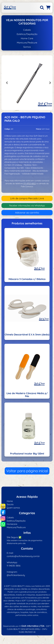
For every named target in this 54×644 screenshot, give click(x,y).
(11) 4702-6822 (30, 183)
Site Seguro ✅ (14, 537)
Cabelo (27, 30)
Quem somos (13, 508)
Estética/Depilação (27, 34)
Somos (27, 47)
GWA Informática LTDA (33, 626)
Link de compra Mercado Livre (27, 198)
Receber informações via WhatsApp (27, 206)
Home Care (27, 38)
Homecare (12, 524)
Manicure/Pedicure (27, 43)
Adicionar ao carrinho (27, 213)
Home (10, 501)
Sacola (10, 504)
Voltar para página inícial (27, 471)
